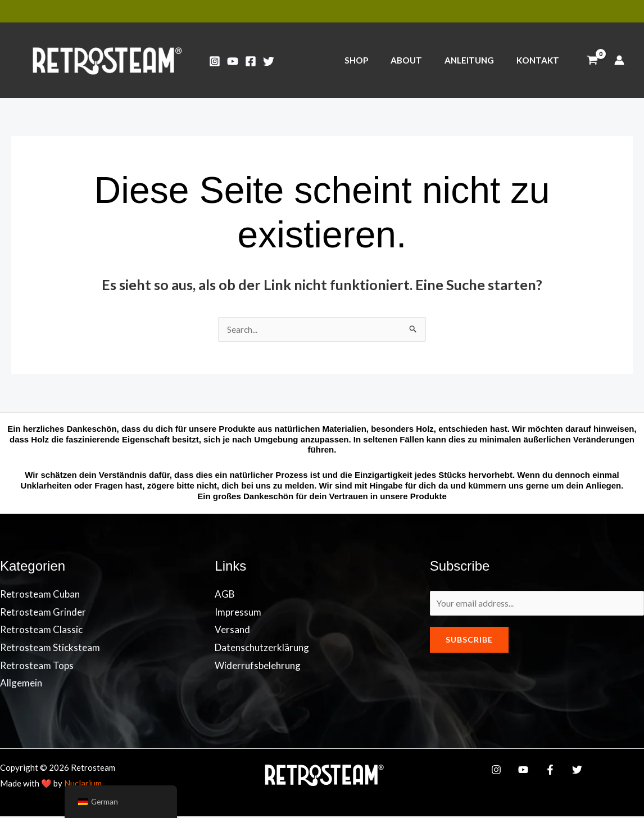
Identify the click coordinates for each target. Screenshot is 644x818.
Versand (232, 631)
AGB (225, 596)
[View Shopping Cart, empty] (592, 60)
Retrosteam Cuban (40, 596)
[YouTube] (233, 61)
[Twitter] (269, 61)
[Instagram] (215, 61)
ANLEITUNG (478, 60)
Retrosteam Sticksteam (50, 649)
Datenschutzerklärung (262, 649)
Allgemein (21, 684)
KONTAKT (541, 60)
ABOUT (420, 60)
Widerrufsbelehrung (258, 667)
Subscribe (469, 644)
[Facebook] (251, 61)
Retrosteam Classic (41, 631)
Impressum (238, 614)
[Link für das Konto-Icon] (619, 60)
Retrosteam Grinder (43, 614)
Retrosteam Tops (37, 667)
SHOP (375, 60)
